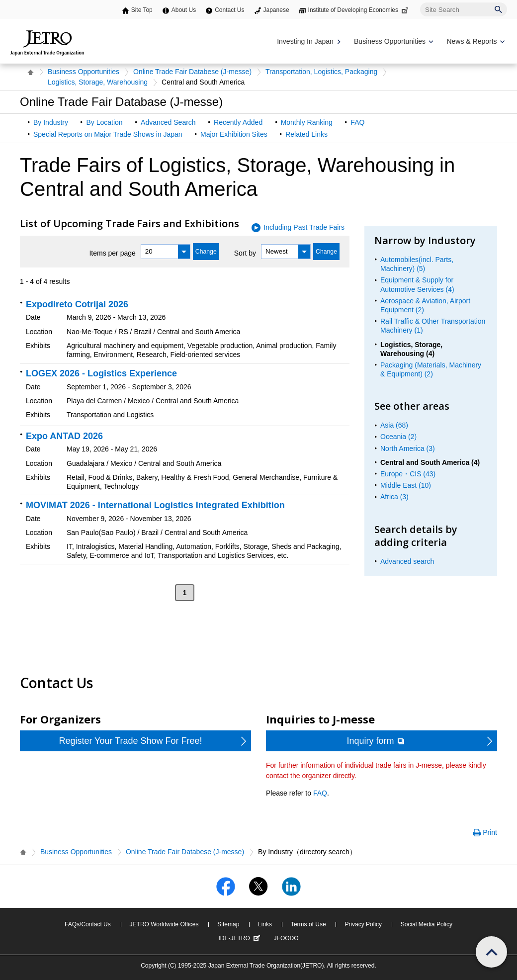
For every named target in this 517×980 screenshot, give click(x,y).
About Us (184, 10)
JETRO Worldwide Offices (164, 924)
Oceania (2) (398, 437)
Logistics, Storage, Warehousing (98, 82)
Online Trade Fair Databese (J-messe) (192, 72)
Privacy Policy (363, 924)
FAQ (357, 122)
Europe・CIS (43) (408, 474)
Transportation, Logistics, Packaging (321, 72)
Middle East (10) (406, 485)
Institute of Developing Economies (359, 10)
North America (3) (408, 448)
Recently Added (238, 122)
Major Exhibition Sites (234, 134)
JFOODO (286, 938)
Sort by (245, 253)
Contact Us (229, 10)
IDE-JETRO (240, 938)
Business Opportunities (84, 72)
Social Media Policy (427, 924)
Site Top (142, 10)
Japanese (276, 10)
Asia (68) (394, 425)
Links (265, 924)
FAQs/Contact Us (88, 924)
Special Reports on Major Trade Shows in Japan (108, 134)
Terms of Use (308, 924)
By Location (104, 122)
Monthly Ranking (307, 122)
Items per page (112, 253)
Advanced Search (168, 122)
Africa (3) (394, 497)
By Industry (51, 122)
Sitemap (228, 924)
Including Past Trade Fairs (304, 227)
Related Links (306, 134)
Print (490, 832)
